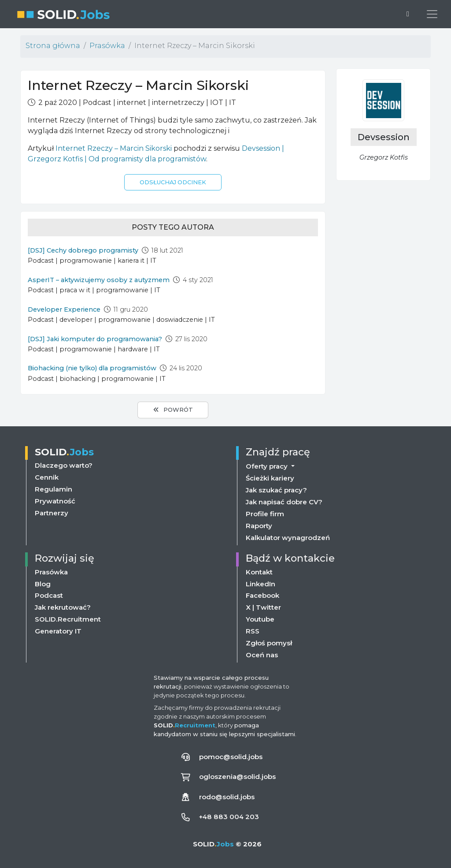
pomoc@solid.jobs (231, 757)
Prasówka (107, 46)
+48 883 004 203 (230, 817)
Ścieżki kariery (270, 478)
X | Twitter (263, 608)
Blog (43, 584)
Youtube (260, 620)
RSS (253, 631)
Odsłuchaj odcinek (173, 182)
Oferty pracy (268, 465)
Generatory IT (58, 631)
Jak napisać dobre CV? (284, 501)
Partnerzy (52, 512)
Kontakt (259, 572)
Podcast (49, 596)
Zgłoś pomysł (269, 643)
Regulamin (54, 489)
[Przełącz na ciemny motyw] (408, 14)
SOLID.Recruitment (68, 620)
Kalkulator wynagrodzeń (288, 537)
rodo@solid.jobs (227, 797)
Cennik (47, 477)
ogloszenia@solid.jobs (238, 777)
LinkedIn (261, 584)
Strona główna (53, 46)
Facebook (262, 596)
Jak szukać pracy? (276, 490)
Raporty (259, 525)
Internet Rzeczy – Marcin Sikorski (114, 148)
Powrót (173, 410)
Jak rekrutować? (63, 608)
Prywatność (55, 501)
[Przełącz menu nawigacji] (432, 14)
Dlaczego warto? (64, 465)
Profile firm (265, 513)
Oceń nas (262, 655)
